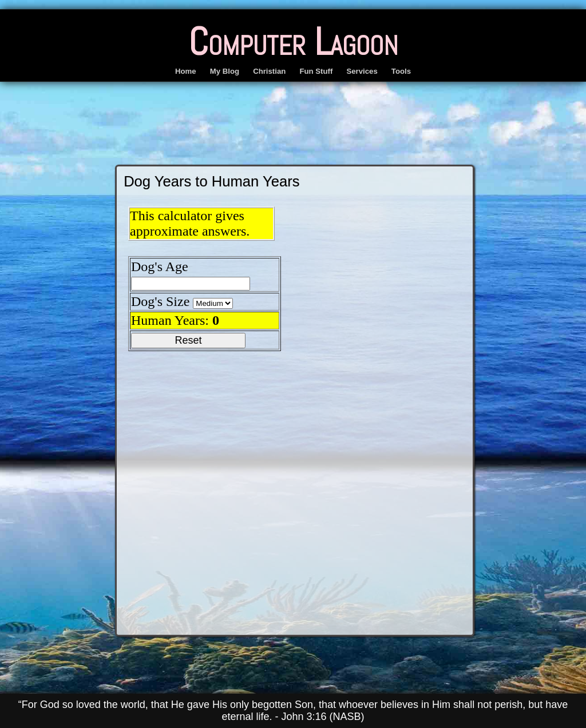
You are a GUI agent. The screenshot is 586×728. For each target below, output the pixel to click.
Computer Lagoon (293, 42)
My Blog (225, 71)
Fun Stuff (316, 71)
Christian (269, 71)
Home (186, 71)
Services (362, 71)
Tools (401, 71)
